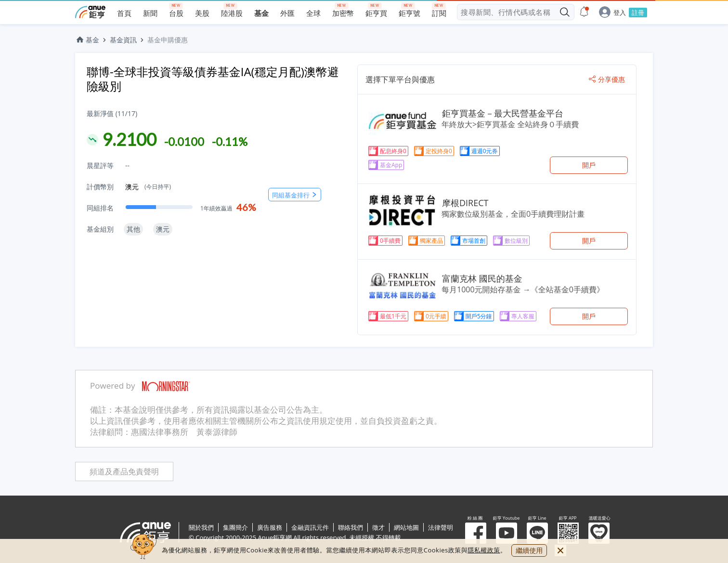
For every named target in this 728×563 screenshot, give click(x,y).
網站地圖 (406, 527)
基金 (87, 40)
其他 (133, 229)
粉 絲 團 (476, 533)
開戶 (589, 165)
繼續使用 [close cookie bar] (529, 550)
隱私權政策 (484, 550)
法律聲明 (441, 527)
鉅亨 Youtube (507, 533)
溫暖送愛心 (599, 533)
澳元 (148, 187)
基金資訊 (123, 40)
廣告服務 (270, 527)
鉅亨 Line (537, 533)
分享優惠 (607, 79)
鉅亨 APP (568, 533)
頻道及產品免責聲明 (124, 472)
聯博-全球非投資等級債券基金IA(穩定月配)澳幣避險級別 (213, 79)
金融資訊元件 (310, 527)
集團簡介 (235, 527)
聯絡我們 (351, 527)
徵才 (378, 527)
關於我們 (201, 527)
